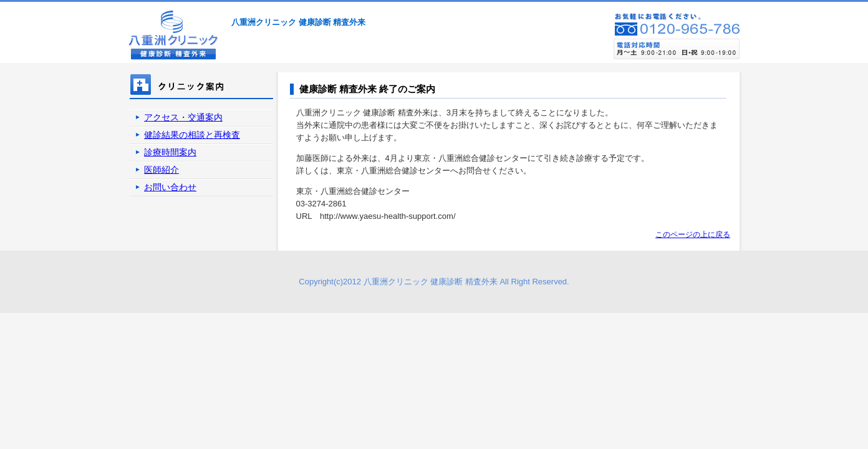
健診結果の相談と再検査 (192, 135)
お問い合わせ (170, 187)
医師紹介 (162, 170)
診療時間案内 (170, 152)
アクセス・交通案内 (183, 117)
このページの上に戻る (693, 234)
